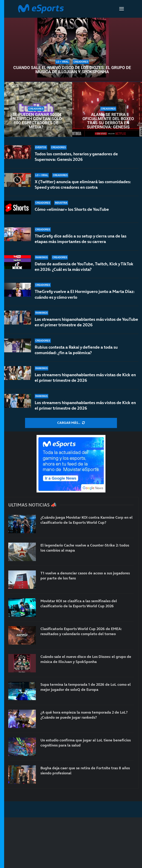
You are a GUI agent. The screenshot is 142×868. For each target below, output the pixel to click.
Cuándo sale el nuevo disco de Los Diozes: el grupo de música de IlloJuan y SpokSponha (72, 70)
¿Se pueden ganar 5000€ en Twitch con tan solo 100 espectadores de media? (36, 121)
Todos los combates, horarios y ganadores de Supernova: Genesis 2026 (76, 157)
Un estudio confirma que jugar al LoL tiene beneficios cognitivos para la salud (86, 743)
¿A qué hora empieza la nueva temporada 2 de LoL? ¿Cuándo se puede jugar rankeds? (84, 715)
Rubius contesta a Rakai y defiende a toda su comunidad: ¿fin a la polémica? (76, 350)
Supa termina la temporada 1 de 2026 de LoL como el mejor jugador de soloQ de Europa (86, 687)
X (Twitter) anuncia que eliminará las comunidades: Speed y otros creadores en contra (83, 184)
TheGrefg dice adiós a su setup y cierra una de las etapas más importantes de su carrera (81, 239)
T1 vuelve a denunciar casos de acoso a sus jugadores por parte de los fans (85, 576)
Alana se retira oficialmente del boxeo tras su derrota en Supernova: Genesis (108, 121)
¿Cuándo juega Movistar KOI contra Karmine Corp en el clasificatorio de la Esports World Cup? (87, 520)
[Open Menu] (122, 9)
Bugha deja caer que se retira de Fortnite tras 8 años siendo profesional (85, 770)
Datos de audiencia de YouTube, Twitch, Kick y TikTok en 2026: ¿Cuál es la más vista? (84, 267)
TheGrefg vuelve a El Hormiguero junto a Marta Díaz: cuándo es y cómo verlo (85, 294)
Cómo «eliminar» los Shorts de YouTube (72, 209)
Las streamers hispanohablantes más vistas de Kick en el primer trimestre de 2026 (85, 378)
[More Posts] (71, 423)
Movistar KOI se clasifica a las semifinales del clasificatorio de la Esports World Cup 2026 (79, 603)
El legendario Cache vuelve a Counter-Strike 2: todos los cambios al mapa (85, 548)
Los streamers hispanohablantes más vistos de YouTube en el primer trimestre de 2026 (86, 322)
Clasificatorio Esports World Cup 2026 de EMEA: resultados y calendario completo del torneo (81, 631)
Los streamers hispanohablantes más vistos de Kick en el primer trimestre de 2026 (85, 405)
